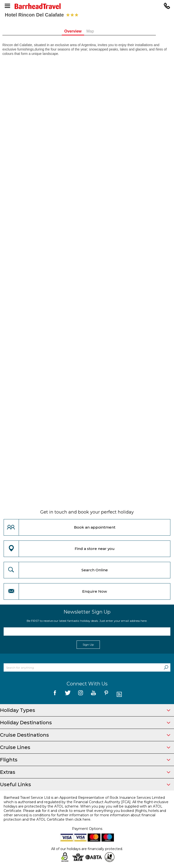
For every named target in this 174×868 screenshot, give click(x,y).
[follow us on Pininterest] (106, 695)
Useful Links (85, 784)
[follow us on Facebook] (55, 695)
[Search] (166, 667)
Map (98, 31)
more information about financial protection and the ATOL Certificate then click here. (79, 817)
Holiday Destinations (85, 723)
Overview (81, 31)
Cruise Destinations (85, 735)
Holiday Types (85, 710)
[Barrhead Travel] (87, 6)
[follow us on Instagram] (81, 695)
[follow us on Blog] (119, 695)
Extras (85, 772)
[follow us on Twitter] (68, 695)
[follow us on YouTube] (93, 695)
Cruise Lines (85, 747)
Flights (85, 760)
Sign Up (88, 645)
